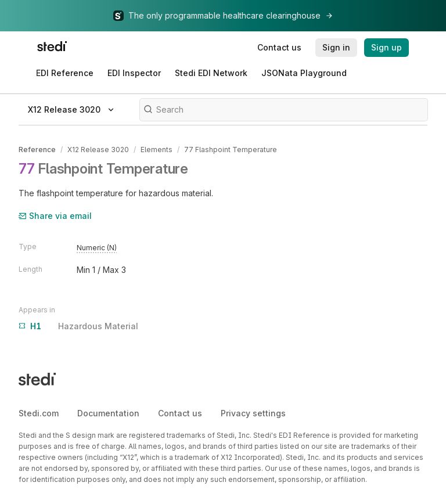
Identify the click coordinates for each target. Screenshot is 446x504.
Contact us (180, 413)
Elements (157, 150)
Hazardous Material (78, 326)
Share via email (55, 216)
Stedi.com (39, 413)
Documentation (108, 413)
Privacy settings (253, 413)
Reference (37, 150)
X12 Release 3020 (98, 150)
